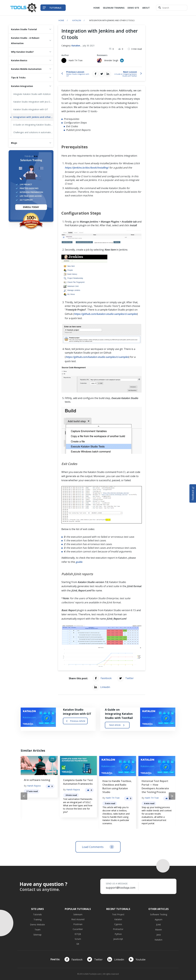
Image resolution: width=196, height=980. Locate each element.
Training (38, 919)
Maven (158, 930)
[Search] (172, 8)
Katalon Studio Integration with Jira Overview (33, 102)
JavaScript (118, 939)
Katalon (77, 20)
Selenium (78, 914)
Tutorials (37, 914)
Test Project (118, 914)
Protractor (118, 929)
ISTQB (78, 934)
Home (97, 8)
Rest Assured (78, 919)
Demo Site (133, 8)
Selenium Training (114, 8)
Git (78, 944)
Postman (78, 924)
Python (118, 934)
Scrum (78, 939)
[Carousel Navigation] (98, 796)
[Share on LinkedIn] (108, 74)
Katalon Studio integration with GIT (31, 109)
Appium (159, 919)
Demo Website (37, 925)
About (146, 8)
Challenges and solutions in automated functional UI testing (33, 132)
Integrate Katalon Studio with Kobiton (32, 94)
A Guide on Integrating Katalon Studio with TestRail (33, 125)
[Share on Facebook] (96, 74)
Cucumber (78, 929)
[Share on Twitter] (102, 74)
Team (38, 930)
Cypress (118, 924)
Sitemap (37, 935)
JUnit (158, 925)
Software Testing (159, 914)
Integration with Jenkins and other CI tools (33, 117)
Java (159, 935)
